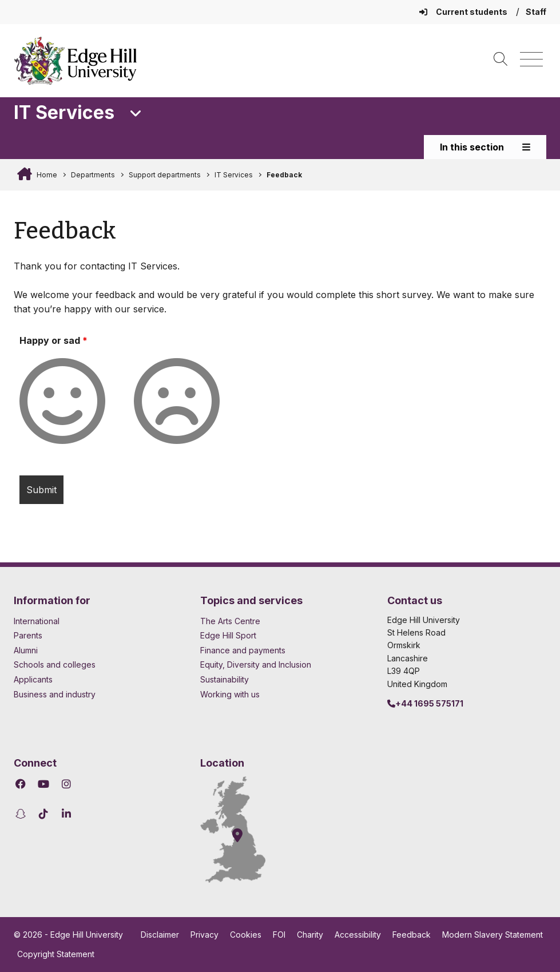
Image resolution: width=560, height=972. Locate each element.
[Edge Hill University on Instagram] (66, 784)
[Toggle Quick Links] (136, 114)
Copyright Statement (56, 954)
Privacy (204, 935)
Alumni (26, 650)
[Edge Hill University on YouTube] (43, 784)
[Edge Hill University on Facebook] (22, 784)
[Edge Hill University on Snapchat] (22, 814)
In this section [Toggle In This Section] (485, 147)
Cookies (246, 935)
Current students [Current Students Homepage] (464, 12)
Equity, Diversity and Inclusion (256, 664)
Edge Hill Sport (228, 635)
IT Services (234, 175)
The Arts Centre (230, 621)
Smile (85, 360)
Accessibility (358, 935)
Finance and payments (243, 650)
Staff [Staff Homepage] (536, 12)
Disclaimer (160, 935)
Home (46, 175)
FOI (279, 935)
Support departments (165, 175)
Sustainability (225, 679)
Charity (310, 935)
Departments (93, 175)
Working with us (230, 694)
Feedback (284, 175)
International (37, 621)
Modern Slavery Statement (493, 935)
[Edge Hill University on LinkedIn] (66, 814)
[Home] (76, 61)
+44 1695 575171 (425, 703)
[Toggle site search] (501, 60)
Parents (28, 635)
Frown (200, 360)
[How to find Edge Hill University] (243, 830)
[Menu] (531, 60)
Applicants (33, 679)
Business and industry (55, 694)
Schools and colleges (55, 664)
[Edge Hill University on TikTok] (43, 814)
